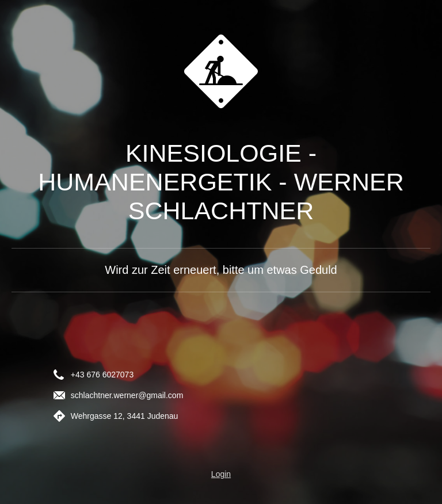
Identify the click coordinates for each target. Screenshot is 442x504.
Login (221, 474)
